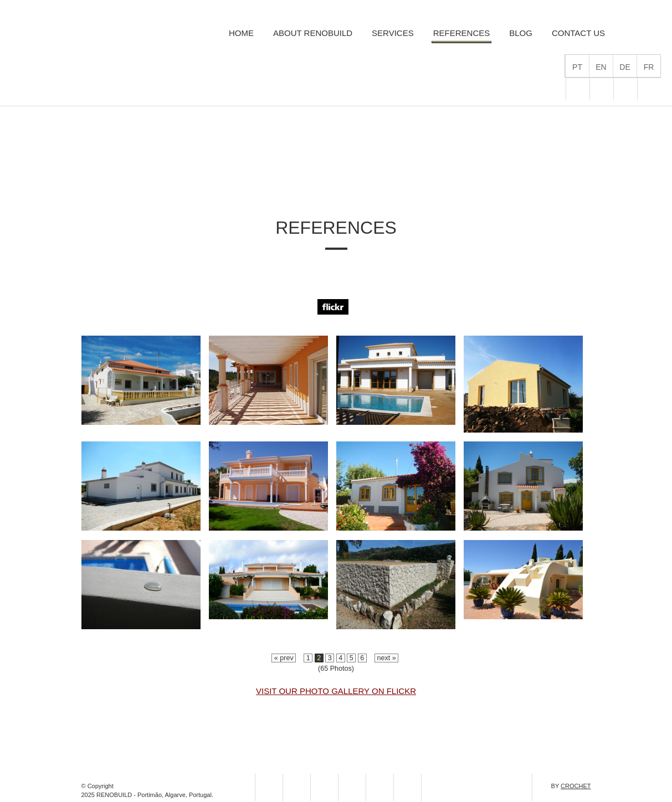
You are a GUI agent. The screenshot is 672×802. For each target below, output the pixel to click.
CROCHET (576, 786)
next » (386, 658)
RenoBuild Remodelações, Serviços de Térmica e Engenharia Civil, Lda (83, 45)
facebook (625, 89)
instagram (352, 788)
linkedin (435, 788)
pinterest (649, 89)
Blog (521, 33)
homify (602, 89)
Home (241, 33)
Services (393, 33)
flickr (578, 89)
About (313, 33)
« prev (284, 658)
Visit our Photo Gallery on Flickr (336, 691)
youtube (407, 788)
